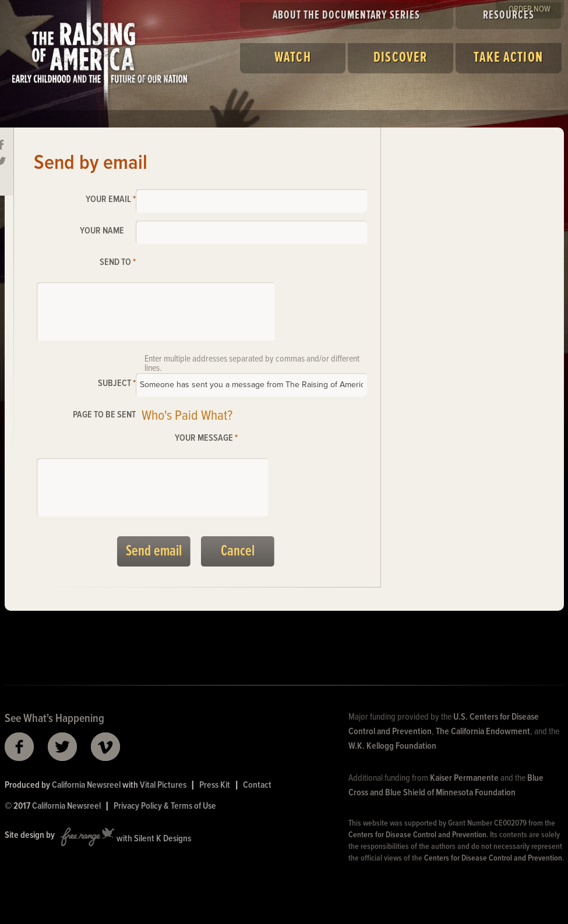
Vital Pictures (163, 785)
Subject (117, 383)
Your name (102, 231)
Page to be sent (104, 415)
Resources (509, 16)
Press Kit (215, 785)
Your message (206, 438)
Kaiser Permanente (464, 778)
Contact (257, 785)
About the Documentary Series (346, 16)
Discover (401, 58)
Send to (118, 262)
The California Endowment (483, 732)
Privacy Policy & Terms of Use (165, 806)
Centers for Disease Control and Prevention (417, 835)
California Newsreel (86, 785)
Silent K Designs (163, 839)
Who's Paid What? (187, 416)
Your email (111, 199)
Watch (293, 58)
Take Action (508, 58)
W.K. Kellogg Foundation (392, 746)
